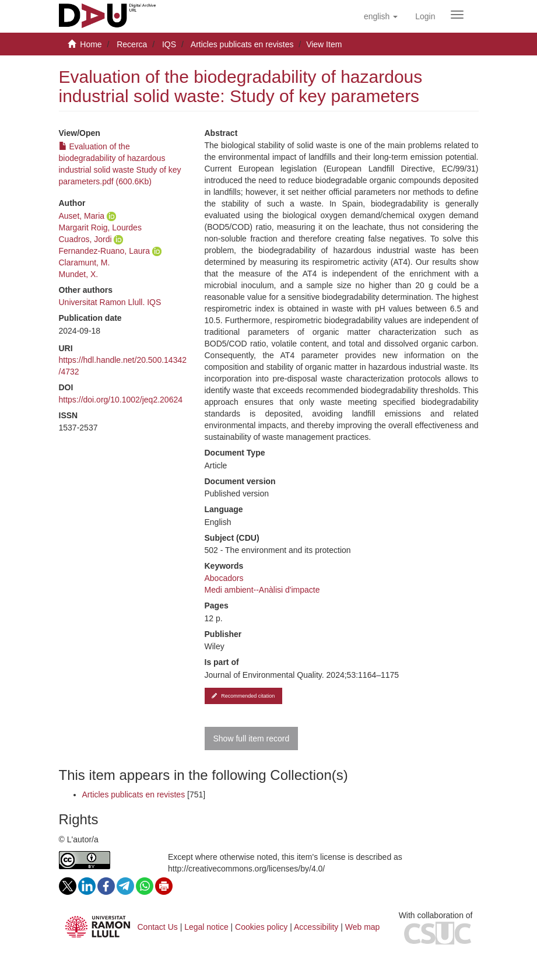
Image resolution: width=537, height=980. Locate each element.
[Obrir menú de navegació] (457, 15)
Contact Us (158, 927)
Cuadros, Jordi (85, 239)
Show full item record (252, 738)
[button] (381, 16)
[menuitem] (425, 16)
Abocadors (224, 578)
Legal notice (206, 927)
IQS (169, 44)
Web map (363, 927)
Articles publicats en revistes (242, 44)
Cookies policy (261, 927)
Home (91, 44)
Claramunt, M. (85, 262)
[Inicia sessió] (425, 16)
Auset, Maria (82, 216)
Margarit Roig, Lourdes (100, 228)
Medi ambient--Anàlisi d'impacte (262, 590)
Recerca (132, 44)
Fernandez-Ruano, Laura (104, 251)
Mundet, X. (79, 274)
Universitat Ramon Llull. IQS (110, 302)
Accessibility (316, 927)
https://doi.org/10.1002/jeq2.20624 (121, 400)
